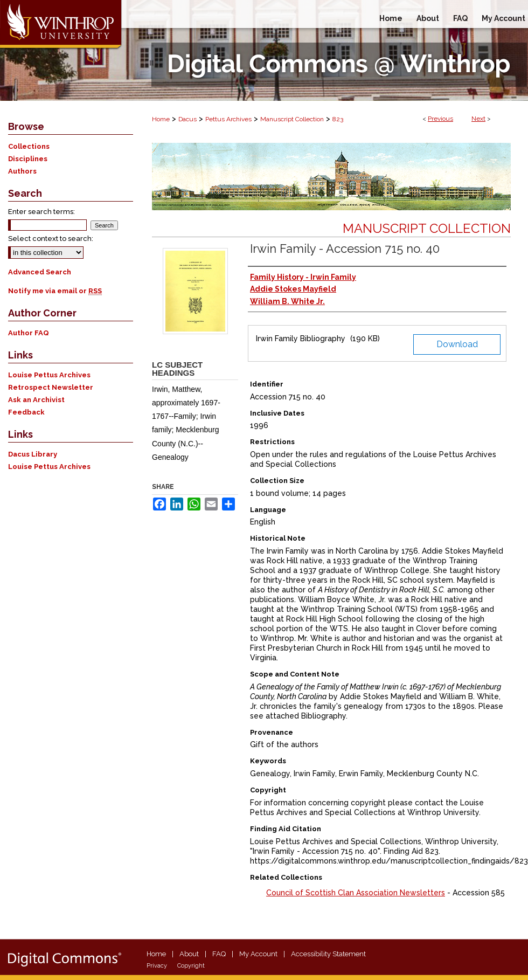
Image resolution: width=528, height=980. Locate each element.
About (189, 954)
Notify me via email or (55, 291)
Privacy (157, 966)
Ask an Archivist (36, 400)
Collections (29, 146)
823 (338, 119)
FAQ (219, 954)
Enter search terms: (41, 212)
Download (457, 344)
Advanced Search (40, 272)
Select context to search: (51, 239)
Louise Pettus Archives (49, 375)
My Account (258, 954)
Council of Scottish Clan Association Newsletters (356, 893)
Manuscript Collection (292, 119)
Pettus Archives (228, 119)
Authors (22, 171)
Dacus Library (33, 454)
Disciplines (28, 159)
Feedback (26, 412)
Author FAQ (29, 333)
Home (161, 119)
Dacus (187, 119)
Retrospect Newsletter (51, 387)
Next (478, 119)
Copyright (191, 966)
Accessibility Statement (328, 954)
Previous (440, 119)
